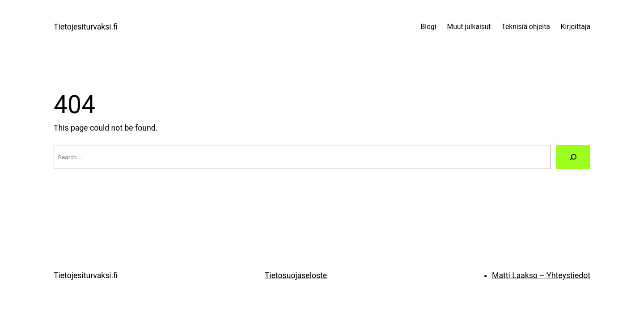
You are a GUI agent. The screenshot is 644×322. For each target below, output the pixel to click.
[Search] (573, 157)
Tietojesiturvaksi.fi (86, 27)
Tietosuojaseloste (296, 275)
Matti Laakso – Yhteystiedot (541, 275)
